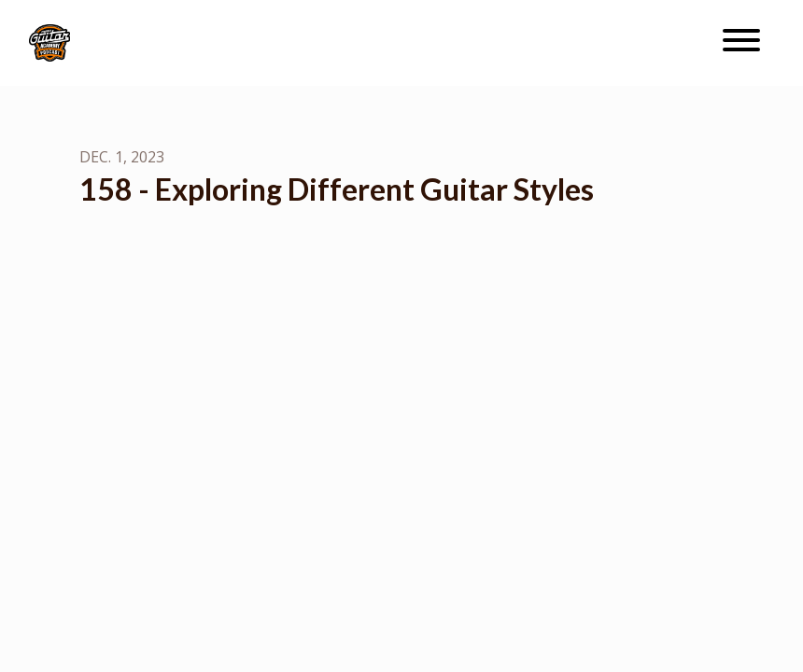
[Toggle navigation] (741, 43)
